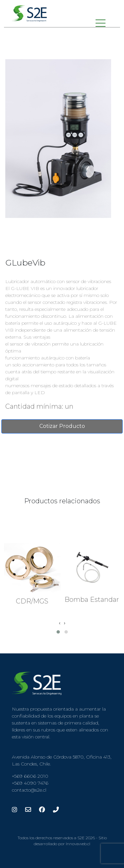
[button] (58, 632)
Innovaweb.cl (78, 844)
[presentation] (60, 623)
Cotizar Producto (62, 426)
